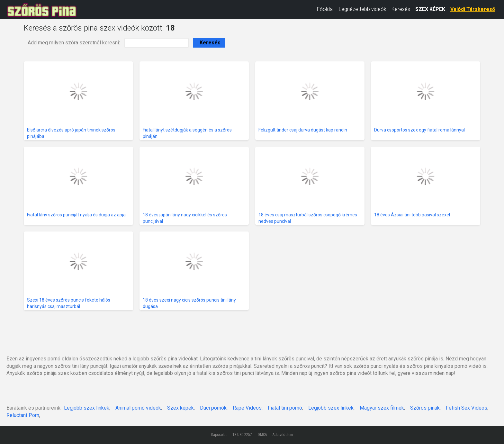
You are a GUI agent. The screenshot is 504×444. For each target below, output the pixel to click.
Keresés (401, 9)
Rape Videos (247, 408)
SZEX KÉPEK (430, 9)
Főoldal (325, 9)
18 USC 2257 (242, 435)
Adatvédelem (283, 435)
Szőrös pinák (425, 408)
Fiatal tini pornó (285, 408)
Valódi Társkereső (473, 9)
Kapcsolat (219, 435)
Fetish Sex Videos (467, 408)
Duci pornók (213, 408)
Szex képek (180, 408)
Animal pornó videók (138, 408)
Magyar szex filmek (382, 408)
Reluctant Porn (23, 415)
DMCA (262, 435)
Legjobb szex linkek (87, 408)
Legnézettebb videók (363, 9)
